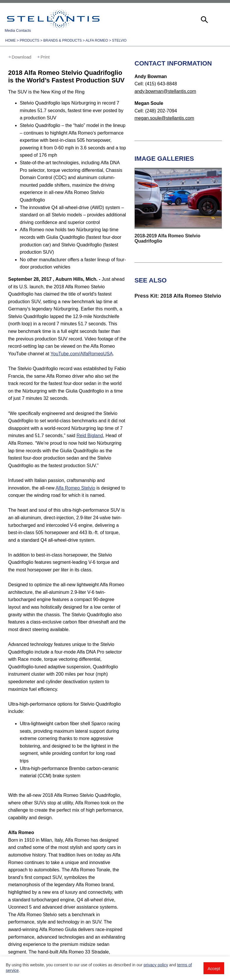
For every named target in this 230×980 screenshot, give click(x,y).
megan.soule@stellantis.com (164, 118)
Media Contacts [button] (18, 30)
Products (30, 40)
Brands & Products (63, 40)
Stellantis (53, 19)
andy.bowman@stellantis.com (165, 91)
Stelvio (119, 40)
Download (22, 57)
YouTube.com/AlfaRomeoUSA (82, 354)
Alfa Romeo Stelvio (75, 488)
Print (45, 57)
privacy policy (156, 965)
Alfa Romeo (97, 40)
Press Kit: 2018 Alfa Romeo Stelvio (178, 296)
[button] (204, 19)
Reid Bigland (90, 436)
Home (10, 40)
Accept (214, 969)
